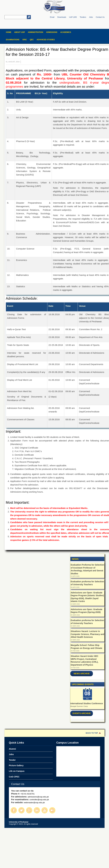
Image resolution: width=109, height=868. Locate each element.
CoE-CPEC (14, 777)
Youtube (45, 810)
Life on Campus (17, 771)
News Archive (82, 674)
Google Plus (29, 810)
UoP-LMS (73, 17)
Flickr (52, 810)
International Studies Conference (87, 703)
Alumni (12, 749)
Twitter (21, 810)
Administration (35, 32)
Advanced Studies (46, 40)
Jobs (91, 17)
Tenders (83, 17)
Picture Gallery (16, 765)
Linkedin (37, 810)
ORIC (25, 40)
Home (9, 32)
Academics (66, 32)
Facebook (14, 810)
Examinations (13, 40)
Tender (12, 760)
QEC (32, 40)
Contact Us (100, 17)
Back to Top (92, 733)
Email (52, 17)
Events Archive (82, 713)
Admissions (52, 32)
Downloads (62, 17)
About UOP (20, 32)
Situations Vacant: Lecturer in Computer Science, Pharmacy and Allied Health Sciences (87, 634)
